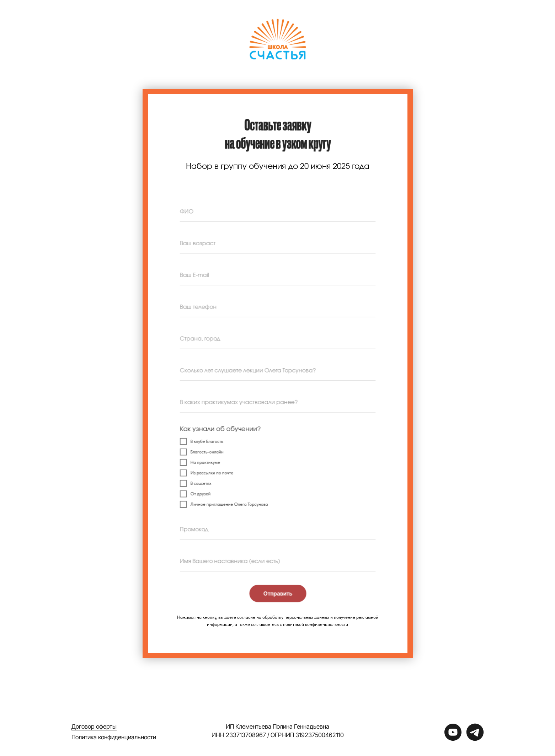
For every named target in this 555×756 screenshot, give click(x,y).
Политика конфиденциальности (114, 737)
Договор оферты (94, 726)
